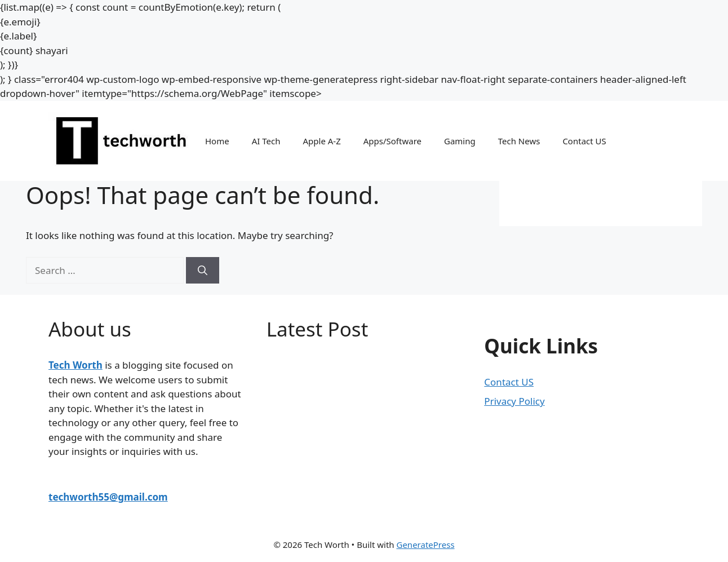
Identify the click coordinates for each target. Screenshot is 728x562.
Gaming (460, 141)
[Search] (203, 271)
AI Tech (266, 141)
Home (217, 141)
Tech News (519, 141)
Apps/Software (392, 141)
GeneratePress (425, 545)
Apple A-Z (321, 141)
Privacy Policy (514, 401)
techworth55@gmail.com (108, 497)
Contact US (584, 141)
